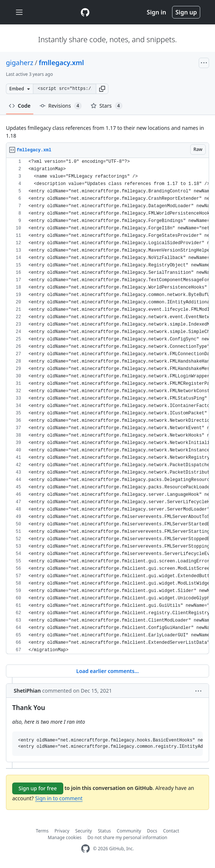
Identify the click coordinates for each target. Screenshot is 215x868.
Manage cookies (65, 837)
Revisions (61, 106)
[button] (102, 89)
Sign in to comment (59, 798)
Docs (152, 831)
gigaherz (20, 63)
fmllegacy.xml (61, 63)
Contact (171, 831)
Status (104, 831)
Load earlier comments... (107, 671)
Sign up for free (38, 788)
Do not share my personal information (127, 837)
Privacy (62, 831)
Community (129, 831)
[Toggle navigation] (19, 12)
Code (20, 106)
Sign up (186, 12)
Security (83, 831)
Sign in (157, 12)
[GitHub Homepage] (85, 849)
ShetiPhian (27, 691)
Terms (42, 831)
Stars (107, 106)
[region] (107, 406)
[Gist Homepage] (85, 12)
